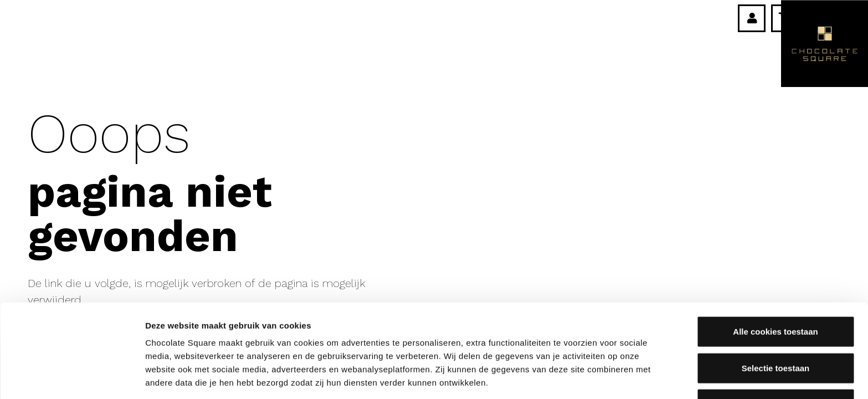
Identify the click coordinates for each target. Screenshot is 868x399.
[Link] (752, 18)
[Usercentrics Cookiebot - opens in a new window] (72, 377)
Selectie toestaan (776, 275)
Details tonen (599, 377)
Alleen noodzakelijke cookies (775, 311)
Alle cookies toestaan (775, 239)
